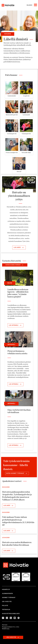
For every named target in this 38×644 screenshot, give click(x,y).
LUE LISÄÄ (9, 506)
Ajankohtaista (7, 594)
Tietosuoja (6, 610)
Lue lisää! (19, 248)
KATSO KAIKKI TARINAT (15, 265)
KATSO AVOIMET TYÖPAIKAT (17, 473)
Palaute (5, 606)
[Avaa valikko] (32, 5)
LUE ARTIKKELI (15, 325)
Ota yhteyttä (7, 602)
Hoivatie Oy (6, 590)
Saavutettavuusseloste (11, 614)
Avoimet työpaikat (9, 598)
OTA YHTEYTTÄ (13, 637)
